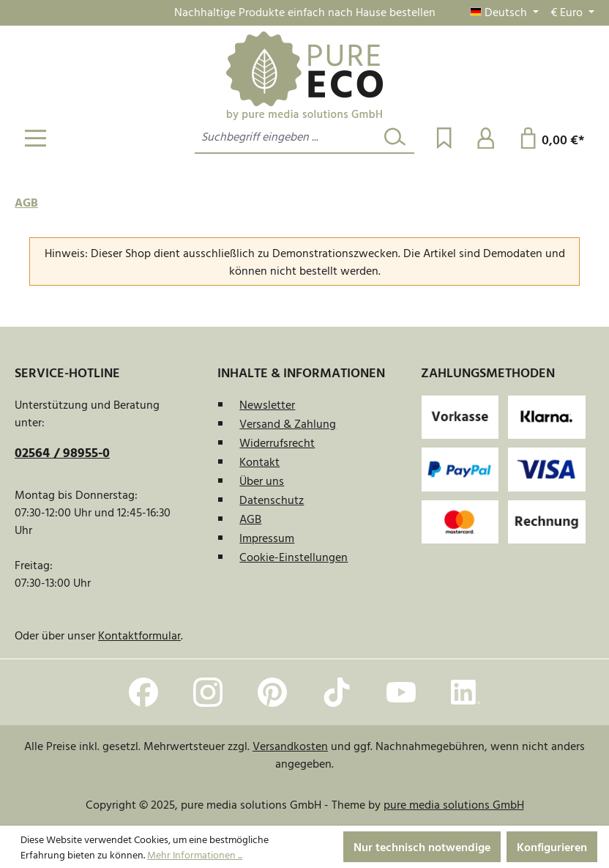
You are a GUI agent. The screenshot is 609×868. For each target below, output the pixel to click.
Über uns (262, 481)
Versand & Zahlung (288, 423)
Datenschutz (272, 500)
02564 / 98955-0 (62, 452)
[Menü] (36, 138)
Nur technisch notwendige (422, 847)
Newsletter (267, 404)
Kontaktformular (139, 635)
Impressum (267, 538)
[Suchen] (395, 137)
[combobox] (286, 137)
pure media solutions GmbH (454, 804)
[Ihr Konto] (486, 138)
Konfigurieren (552, 847)
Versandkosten (290, 746)
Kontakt (259, 461)
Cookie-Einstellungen (294, 557)
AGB (250, 519)
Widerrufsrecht (277, 442)
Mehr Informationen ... (195, 854)
